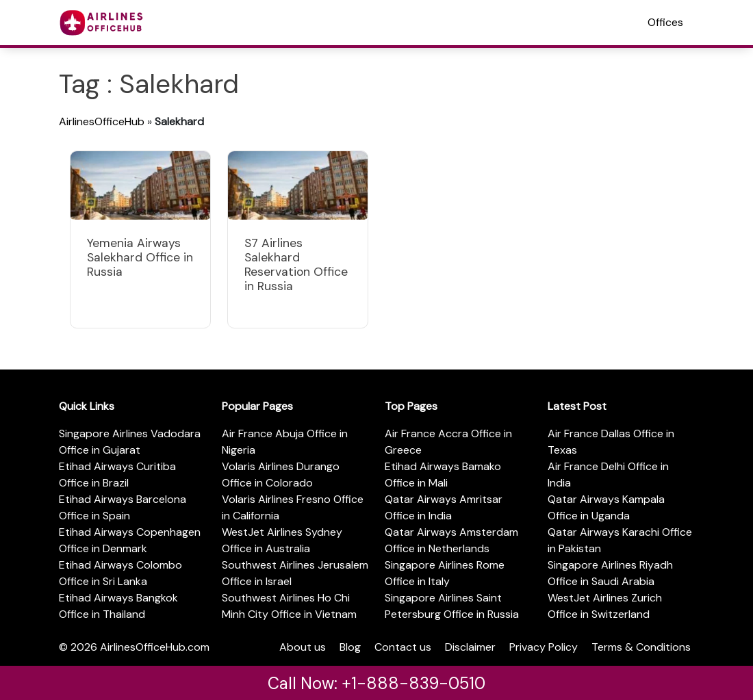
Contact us (403, 647)
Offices (665, 22)
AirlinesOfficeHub (102, 121)
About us (303, 647)
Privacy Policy (544, 647)
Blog (350, 647)
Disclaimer (470, 647)
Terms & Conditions (641, 647)
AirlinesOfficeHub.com (155, 647)
